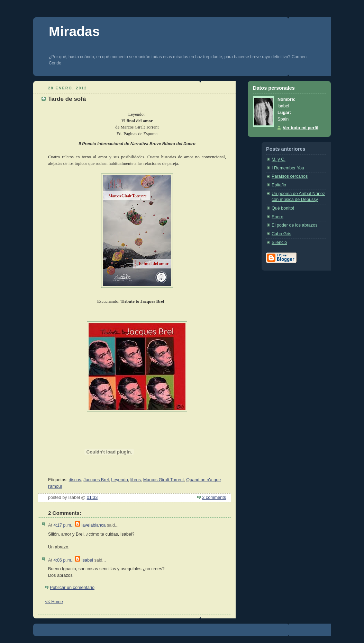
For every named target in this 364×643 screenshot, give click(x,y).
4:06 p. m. (63, 560)
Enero (277, 217)
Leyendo (119, 480)
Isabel (87, 560)
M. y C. (279, 159)
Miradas (74, 31)
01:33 (92, 497)
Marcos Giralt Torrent (164, 480)
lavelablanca (93, 525)
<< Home (54, 602)
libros (136, 480)
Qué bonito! (283, 208)
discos (75, 480)
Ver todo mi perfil (301, 128)
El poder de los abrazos (294, 225)
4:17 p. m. (63, 525)
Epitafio (279, 185)
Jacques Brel (96, 480)
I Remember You (288, 168)
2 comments (214, 497)
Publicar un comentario (72, 588)
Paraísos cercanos (290, 176)
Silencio (279, 243)
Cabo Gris (281, 234)
